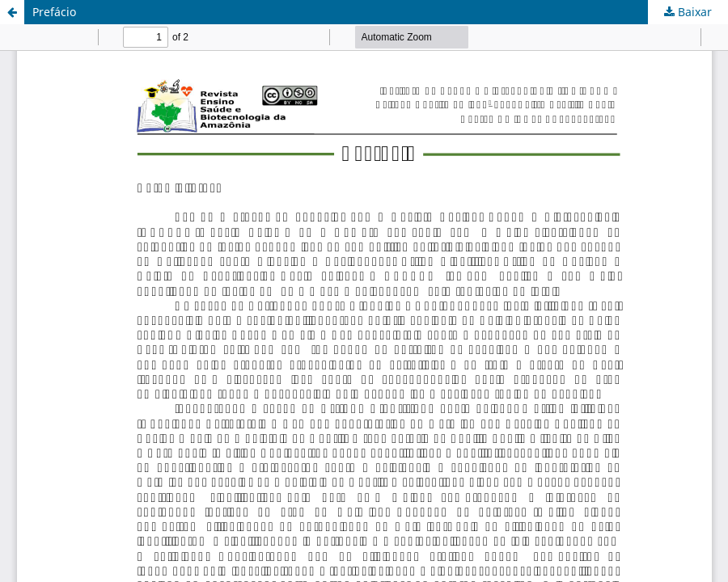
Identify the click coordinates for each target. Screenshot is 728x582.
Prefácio (54, 12)
